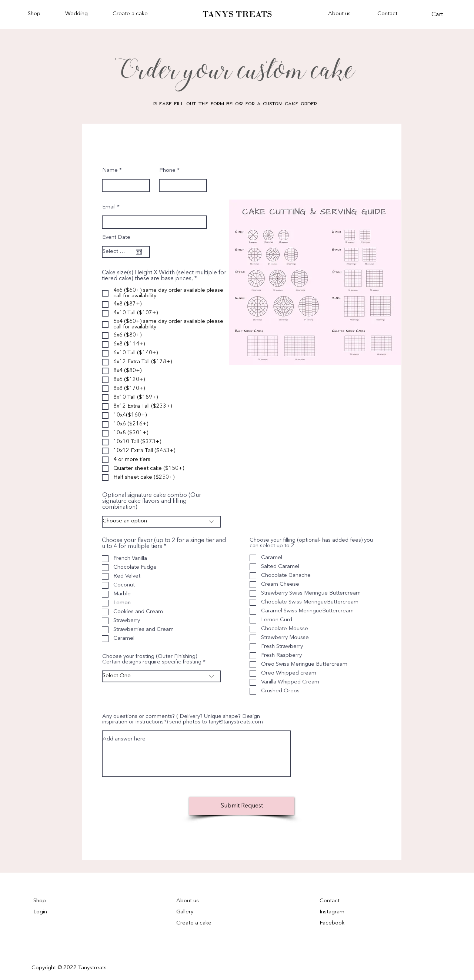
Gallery (185, 912)
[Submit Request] (242, 806)
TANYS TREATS (237, 14)
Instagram (332, 912)
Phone (167, 170)
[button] (83, 14)
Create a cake (194, 923)
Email (109, 207)
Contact (330, 901)
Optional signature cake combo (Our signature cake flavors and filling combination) (152, 501)
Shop (40, 901)
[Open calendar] (139, 252)
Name (110, 170)
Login (40, 912)
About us (188, 901)
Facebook (332, 923)
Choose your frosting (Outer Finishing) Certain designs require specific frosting (153, 659)
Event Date (116, 238)
